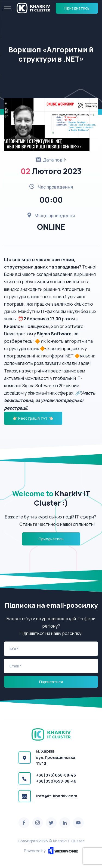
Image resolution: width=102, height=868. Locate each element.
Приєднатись (77, 8)
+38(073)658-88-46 (56, 775)
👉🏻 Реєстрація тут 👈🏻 (33, 418)
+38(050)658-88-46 (56, 781)
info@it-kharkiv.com (57, 796)
